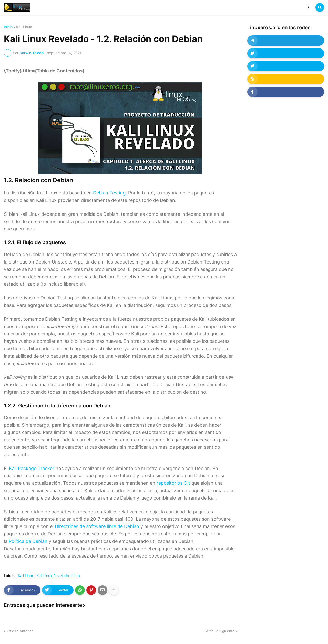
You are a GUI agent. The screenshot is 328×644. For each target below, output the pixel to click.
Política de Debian (28, 541)
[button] (310, 7)
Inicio (8, 27)
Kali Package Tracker (32, 468)
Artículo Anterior (20, 631)
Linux (76, 576)
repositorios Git (173, 483)
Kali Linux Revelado (53, 576)
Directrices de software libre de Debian (97, 526)
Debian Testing (109, 193)
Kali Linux (24, 27)
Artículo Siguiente (220, 631)
